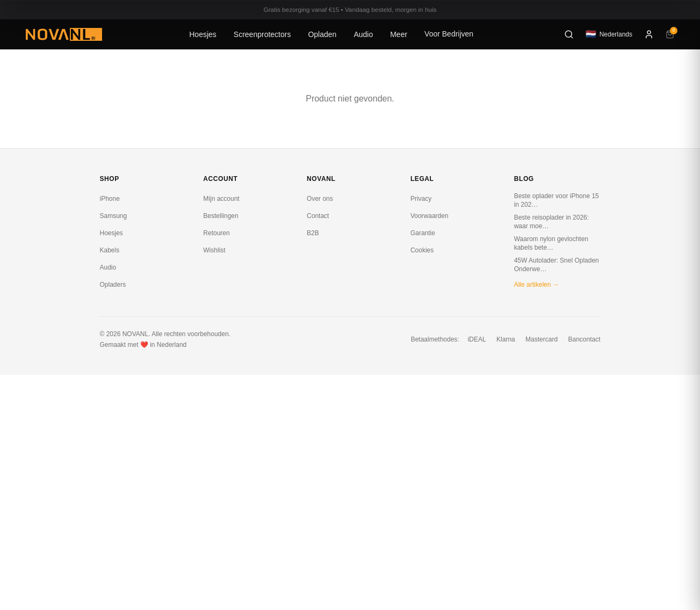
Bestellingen (221, 216)
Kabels (110, 250)
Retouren (216, 233)
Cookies (422, 250)
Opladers (113, 285)
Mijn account (221, 199)
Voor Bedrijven (449, 34)
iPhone (110, 199)
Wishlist (214, 250)
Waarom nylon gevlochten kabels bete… (551, 243)
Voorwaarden (430, 216)
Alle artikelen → (537, 285)
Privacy (421, 199)
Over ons (320, 199)
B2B (313, 233)
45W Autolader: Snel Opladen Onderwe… (557, 265)
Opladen (322, 34)
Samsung (114, 216)
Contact (318, 216)
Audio (363, 34)
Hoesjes (203, 34)
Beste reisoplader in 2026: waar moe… (551, 222)
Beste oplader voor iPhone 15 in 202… (557, 200)
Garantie (423, 233)
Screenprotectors (262, 34)
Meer (399, 34)
